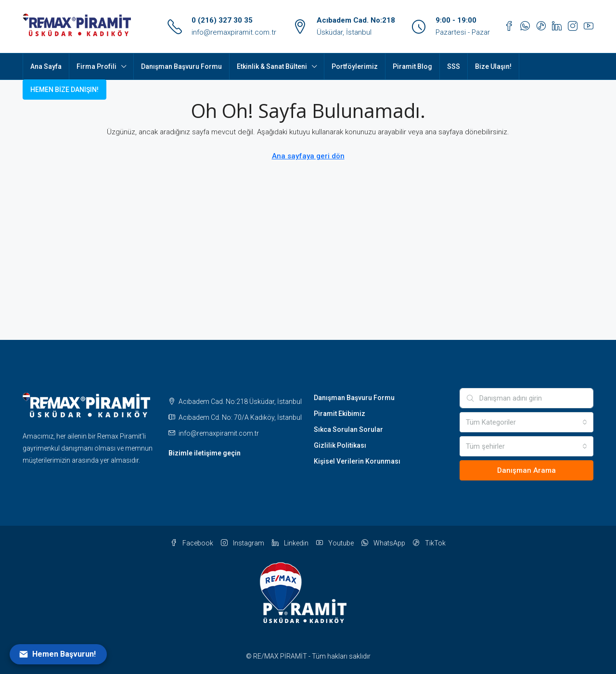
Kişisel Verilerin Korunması (357, 461)
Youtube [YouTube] (335, 543)
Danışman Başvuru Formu (181, 66)
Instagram (243, 543)
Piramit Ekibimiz (340, 414)
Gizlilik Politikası (340, 445)
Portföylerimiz (355, 66)
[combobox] (527, 422)
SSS (454, 66)
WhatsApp (383, 543)
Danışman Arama (526, 470)
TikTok (429, 543)
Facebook (192, 543)
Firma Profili (96, 66)
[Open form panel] (58, 654)
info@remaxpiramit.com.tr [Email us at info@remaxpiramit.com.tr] (219, 433)
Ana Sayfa (46, 66)
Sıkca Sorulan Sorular (348, 429)
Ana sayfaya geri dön (308, 156)
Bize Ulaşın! (493, 66)
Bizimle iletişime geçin (205, 453)
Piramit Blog (412, 66)
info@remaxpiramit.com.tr (234, 32)
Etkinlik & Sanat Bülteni (272, 66)
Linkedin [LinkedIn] (290, 543)
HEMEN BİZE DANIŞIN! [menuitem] (64, 90)
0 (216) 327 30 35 (222, 20)
